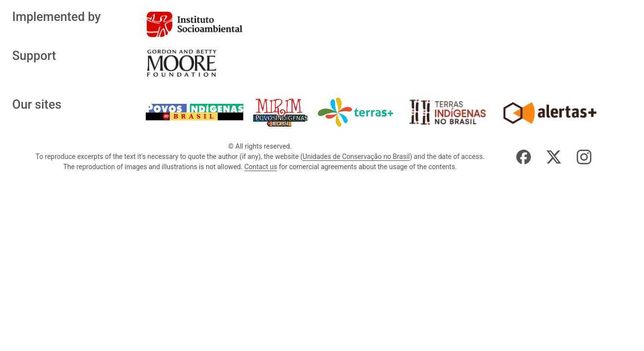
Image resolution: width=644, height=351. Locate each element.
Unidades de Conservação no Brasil (356, 156)
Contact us (261, 167)
